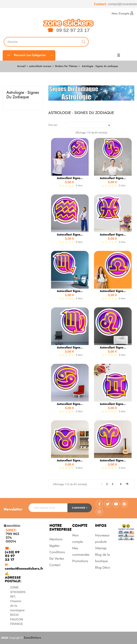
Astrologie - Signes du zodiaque (23, 95)
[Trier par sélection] (88, 125)
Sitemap (101, 548)
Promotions (80, 561)
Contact (55, 565)
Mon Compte (123, 13)
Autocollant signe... (70, 178)
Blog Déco (103, 567)
